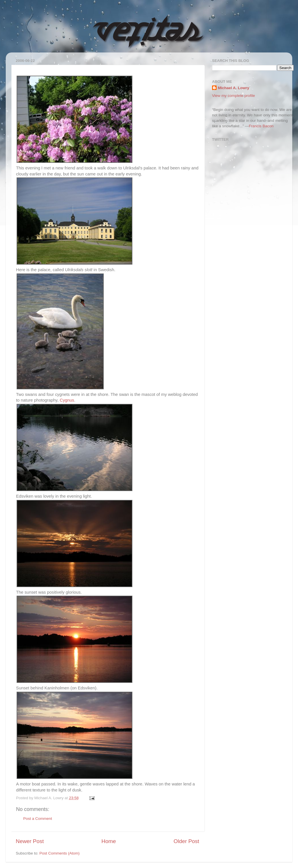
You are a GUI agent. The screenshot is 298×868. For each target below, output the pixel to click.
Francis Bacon (261, 126)
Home (109, 841)
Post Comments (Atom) (60, 853)
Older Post (186, 841)
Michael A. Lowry (234, 88)
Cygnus (67, 400)
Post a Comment (38, 819)
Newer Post (30, 841)
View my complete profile (234, 96)
